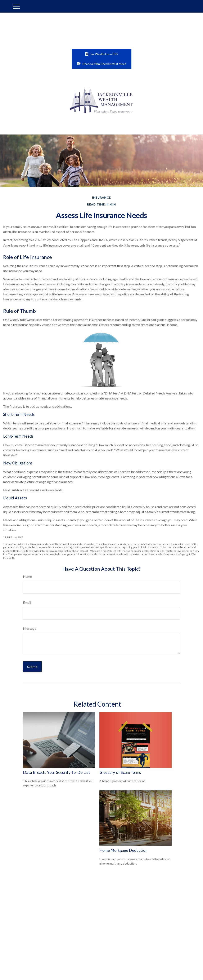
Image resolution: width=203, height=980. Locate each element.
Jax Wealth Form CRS (101, 54)
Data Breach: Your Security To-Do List (57, 772)
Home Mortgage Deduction (123, 850)
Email (27, 602)
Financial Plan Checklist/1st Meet (102, 64)
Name (27, 576)
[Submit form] (32, 666)
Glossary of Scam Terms (120, 772)
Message (30, 628)
